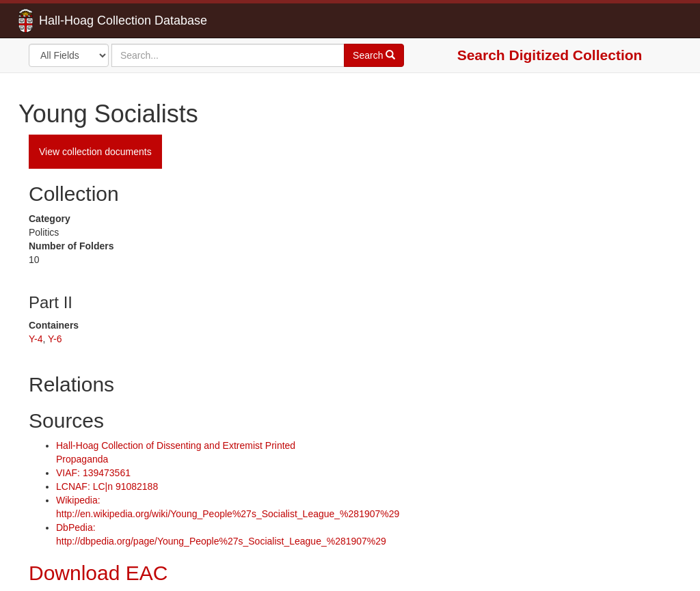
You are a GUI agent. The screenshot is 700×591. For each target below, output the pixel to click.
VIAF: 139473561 (93, 473)
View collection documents (95, 152)
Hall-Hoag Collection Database (80, 20)
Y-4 (36, 339)
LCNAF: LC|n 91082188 (107, 486)
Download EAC (98, 573)
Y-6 (55, 339)
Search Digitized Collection (550, 55)
